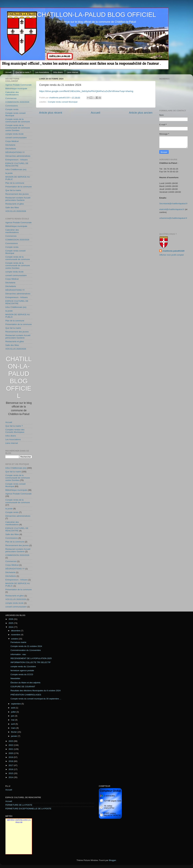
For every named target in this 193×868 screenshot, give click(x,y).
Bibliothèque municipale (16, 89)
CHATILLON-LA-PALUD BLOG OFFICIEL (96, 15)
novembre (16, 635)
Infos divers (58, 72)
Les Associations (42, 72)
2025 (11, 623)
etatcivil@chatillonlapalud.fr (172, 209)
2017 (11, 765)
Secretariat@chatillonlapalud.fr (173, 204)
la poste (9, 173)
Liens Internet (73, 72)
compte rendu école (14, 134)
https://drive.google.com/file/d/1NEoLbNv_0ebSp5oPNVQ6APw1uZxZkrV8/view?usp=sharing (86, 91)
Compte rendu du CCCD (22, 674)
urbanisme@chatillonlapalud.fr (173, 218)
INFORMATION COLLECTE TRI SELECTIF (31, 662)
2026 (11, 619)
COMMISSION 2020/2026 (17, 102)
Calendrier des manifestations (12, 93)
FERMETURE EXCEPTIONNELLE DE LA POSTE (28, 809)
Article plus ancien (141, 113)
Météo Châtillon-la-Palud (19, 821)
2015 (11, 773)
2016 (11, 769)
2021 (11, 749)
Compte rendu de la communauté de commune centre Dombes (18, 128)
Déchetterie (11, 149)
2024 (11, 627)
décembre (16, 631)
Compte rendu (12, 109)
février (14, 732)
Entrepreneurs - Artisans (17, 160)
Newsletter (15, 678)
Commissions (12, 106)
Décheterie (10, 145)
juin (13, 716)
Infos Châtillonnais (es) (16, 169)
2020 (11, 753)
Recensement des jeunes (17, 194)
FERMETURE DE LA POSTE (19, 805)
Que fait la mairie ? (23, 72)
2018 (11, 761)
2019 (11, 757)
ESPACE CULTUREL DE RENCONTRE (17, 165)
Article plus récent (51, 113)
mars (14, 728)
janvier (14, 736)
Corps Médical (12, 141)
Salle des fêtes (12, 207)
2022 (11, 745)
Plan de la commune (15, 183)
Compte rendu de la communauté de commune (18, 120)
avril (13, 724)
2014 (11, 777)
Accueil (8, 72)
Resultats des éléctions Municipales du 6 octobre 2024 (36, 691)
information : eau (18, 654)
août (13, 708)
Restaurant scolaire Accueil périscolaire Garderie (18, 199)
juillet (14, 712)
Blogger (112, 860)
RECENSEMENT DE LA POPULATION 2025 (31, 658)
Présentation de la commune (19, 187)
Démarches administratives (18, 156)
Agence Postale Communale (18, 85)
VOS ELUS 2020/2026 (16, 211)
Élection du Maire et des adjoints (26, 683)
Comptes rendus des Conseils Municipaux (15, 431)
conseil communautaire (16, 138)
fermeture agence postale (22, 670)
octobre (15, 639)
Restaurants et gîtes (15, 204)
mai (13, 720)
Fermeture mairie (18, 642)
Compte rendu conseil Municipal (63, 102)
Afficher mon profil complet (172, 255)
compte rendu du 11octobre (23, 666)
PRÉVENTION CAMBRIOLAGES (26, 695)
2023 (11, 741)
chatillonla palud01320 (173, 251)
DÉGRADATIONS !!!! (15, 152)
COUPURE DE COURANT (23, 687)
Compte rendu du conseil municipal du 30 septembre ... (36, 699)
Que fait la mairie (13, 190)
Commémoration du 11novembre (26, 650)
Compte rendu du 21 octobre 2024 (26, 646)
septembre (16, 704)
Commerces (11, 98)
